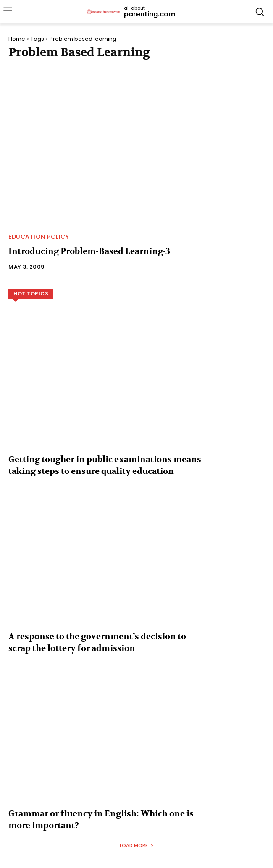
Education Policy (39, 237)
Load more (137, 845)
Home (17, 39)
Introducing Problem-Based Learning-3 (89, 251)
